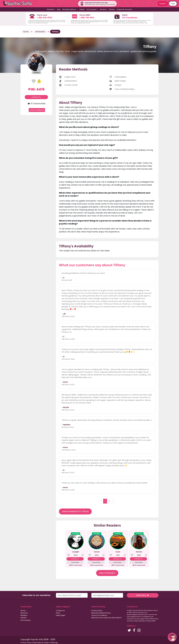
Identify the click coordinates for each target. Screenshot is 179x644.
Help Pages (61, 615)
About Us (24, 613)
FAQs (58, 613)
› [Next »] (113, 501)
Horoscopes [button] (92, 9)
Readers (24, 615)
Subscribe (143, 595)
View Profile (75, 562)
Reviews (103, 9)
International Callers (41, 643)
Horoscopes (26, 620)
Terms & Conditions (99, 615)
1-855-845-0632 (45, 18)
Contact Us (60, 611)
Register (163, 4)
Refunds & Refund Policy (101, 613)
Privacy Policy (97, 611)
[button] (172, 637)
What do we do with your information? (107, 618)
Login (173, 4)
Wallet (82, 9)
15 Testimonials (36, 104)
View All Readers (107, 573)
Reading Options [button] (69, 9)
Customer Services (124, 9)
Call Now (36, 97)
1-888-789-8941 (87, 18)
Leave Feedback (37, 110)
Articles (112, 9)
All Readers (40, 32)
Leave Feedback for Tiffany (75, 511)
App (59, 9)
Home (26, 32)
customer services (133, 619)
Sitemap (54, 643)
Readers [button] (50, 9)
